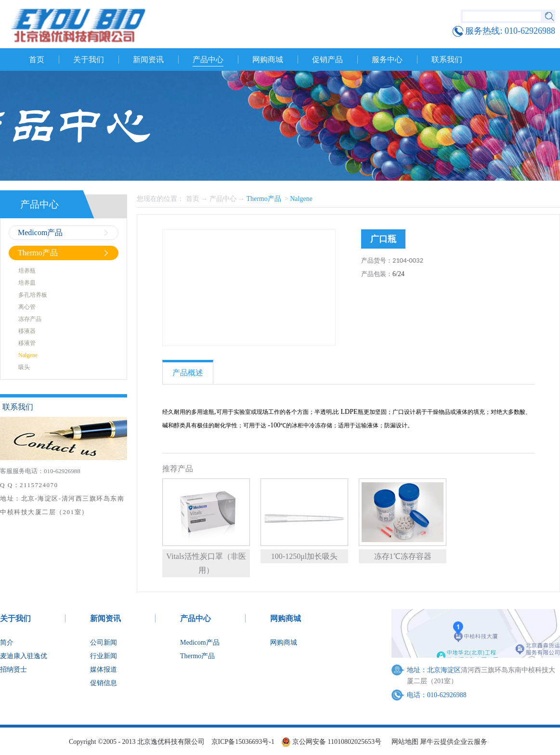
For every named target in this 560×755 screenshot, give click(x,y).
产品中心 (223, 199)
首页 (37, 60)
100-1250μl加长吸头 (304, 556)
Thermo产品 (265, 199)
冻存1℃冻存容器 (403, 556)
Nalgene (301, 199)
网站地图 (403, 742)
